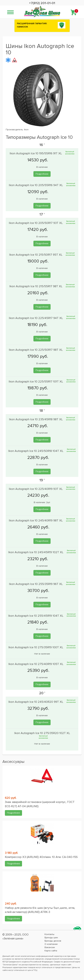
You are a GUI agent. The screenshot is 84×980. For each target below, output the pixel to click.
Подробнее (42, 174)
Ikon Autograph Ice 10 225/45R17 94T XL (36, 318)
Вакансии (50, 947)
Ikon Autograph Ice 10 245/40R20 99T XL (36, 702)
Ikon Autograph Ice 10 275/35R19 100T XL (36, 647)
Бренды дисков (53, 941)
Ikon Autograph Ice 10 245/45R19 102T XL (36, 552)
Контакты (49, 934)
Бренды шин (51, 938)
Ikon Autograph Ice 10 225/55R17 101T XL (36, 381)
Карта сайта (51, 951)
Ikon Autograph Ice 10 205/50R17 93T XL (36, 223)
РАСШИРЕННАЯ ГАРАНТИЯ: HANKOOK (32, 25)
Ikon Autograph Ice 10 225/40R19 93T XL (36, 489)
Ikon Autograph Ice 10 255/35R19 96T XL (36, 584)
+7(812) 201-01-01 (42, 3)
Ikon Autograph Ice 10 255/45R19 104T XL (36, 616)
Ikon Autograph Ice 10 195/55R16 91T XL (36, 153)
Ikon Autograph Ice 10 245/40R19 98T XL (36, 520)
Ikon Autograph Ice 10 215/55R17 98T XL (36, 286)
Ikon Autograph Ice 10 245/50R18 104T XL (36, 451)
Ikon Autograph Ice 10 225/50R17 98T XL (36, 350)
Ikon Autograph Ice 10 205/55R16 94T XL (36, 185)
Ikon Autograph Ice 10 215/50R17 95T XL (36, 255)
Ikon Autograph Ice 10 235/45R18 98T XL (36, 419)
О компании (51, 944)
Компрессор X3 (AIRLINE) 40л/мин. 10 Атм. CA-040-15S (41, 857)
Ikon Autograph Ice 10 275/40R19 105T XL (36, 664)
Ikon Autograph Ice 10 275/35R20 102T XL (42, 733)
